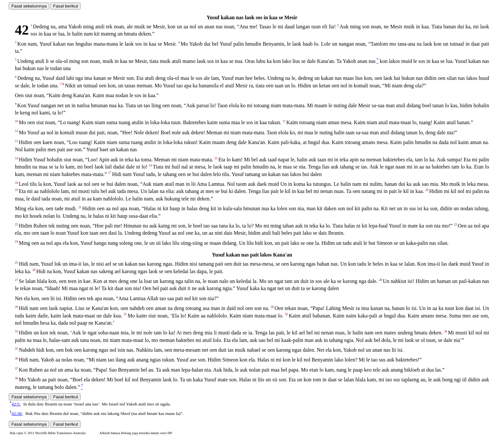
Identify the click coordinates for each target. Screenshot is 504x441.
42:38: (17, 413)
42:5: (16, 404)
